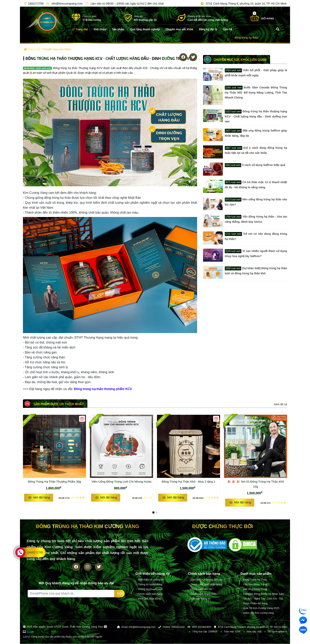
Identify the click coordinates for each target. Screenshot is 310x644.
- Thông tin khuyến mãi (149, 589)
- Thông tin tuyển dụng (149, 585)
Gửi (120, 594)
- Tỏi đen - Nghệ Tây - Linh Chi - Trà (262, 599)
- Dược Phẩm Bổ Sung (254, 604)
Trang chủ (80, 29)
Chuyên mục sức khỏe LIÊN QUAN (240, 59)
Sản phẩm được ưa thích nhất (59, 404)
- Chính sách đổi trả (200, 589)
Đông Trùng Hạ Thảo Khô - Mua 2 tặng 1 (190, 481)
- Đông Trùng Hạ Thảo (254, 580)
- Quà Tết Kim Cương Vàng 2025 (260, 608)
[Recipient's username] (71, 594)
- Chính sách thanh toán (203, 594)
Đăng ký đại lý (208, 29)
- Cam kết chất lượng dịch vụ (206, 580)
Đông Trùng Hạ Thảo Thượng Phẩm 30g (56, 481)
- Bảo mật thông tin (200, 599)
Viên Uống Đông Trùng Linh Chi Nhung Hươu (121, 482)
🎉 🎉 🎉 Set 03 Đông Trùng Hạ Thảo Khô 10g (256, 484)
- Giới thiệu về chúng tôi (150, 580)
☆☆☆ (142, 498)
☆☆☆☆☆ (72, 498)
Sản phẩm (118, 29)
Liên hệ (228, 29)
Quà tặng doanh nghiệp (145, 29)
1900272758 (33, 4)
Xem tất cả (280, 404)
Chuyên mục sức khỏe (179, 29)
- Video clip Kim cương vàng (258, 613)
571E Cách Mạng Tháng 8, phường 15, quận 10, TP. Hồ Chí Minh (243, 4)
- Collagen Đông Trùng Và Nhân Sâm (263, 594)
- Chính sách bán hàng (149, 594)
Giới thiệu (100, 29)
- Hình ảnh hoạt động (148, 599)
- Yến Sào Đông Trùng (254, 585)
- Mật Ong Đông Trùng (254, 589)
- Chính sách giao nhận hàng (206, 585)
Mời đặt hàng (39, 498)
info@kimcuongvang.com (64, 4)
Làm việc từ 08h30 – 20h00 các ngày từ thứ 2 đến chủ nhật (124, 4)
